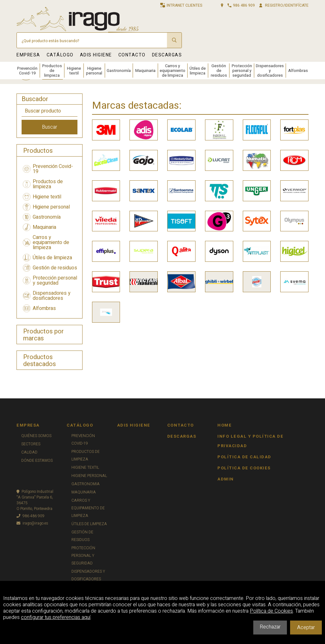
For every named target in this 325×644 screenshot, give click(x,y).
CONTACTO (132, 55)
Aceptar (306, 628)
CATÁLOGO (60, 55)
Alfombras (298, 71)
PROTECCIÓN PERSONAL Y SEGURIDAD (83, 556)
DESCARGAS (167, 55)
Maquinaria (145, 71)
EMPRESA (28, 55)
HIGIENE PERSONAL (89, 476)
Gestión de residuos (219, 71)
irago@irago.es (32, 523)
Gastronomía (119, 71)
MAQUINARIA (84, 492)
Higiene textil (74, 71)
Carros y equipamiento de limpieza (172, 71)
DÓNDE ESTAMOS (37, 460)
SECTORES (31, 444)
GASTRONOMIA (86, 484)
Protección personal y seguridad (242, 71)
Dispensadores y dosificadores (270, 71)
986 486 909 (30, 516)
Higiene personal (94, 71)
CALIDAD (29, 452)
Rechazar (270, 627)
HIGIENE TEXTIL (85, 467)
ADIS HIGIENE (96, 55)
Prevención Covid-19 (27, 71)
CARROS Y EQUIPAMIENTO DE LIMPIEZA (88, 508)
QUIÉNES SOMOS (36, 436)
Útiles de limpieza (198, 71)
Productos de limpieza (52, 71)
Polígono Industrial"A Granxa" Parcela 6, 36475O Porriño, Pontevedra (35, 500)
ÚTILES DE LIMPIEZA (89, 524)
